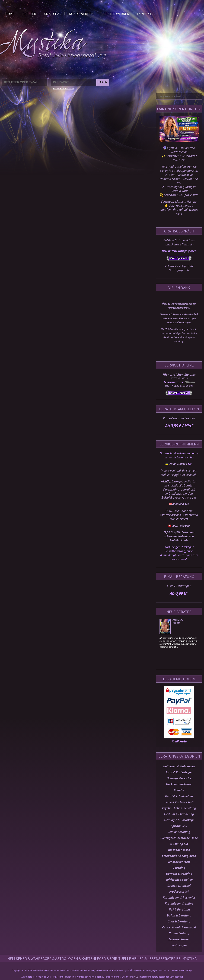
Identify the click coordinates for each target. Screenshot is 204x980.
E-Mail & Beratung (179, 915)
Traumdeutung (179, 933)
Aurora (178, 620)
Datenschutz (176, 977)
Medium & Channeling (179, 814)
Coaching (179, 868)
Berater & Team (55, 977)
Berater (29, 14)
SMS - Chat (53, 14)
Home (10, 14)
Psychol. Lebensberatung (179, 808)
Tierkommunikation (179, 784)
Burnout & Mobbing (179, 874)
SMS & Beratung (179, 909)
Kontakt (144, 14)
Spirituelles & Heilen (179, 880)
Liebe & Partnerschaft (179, 802)
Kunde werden (81, 14)
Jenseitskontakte (179, 862)
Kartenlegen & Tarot (99, 977)
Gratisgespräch (179, 891)
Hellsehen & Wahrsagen (179, 766)
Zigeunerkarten (179, 939)
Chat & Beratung (179, 921)
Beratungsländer (160, 977)
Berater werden (115, 14)
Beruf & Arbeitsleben (179, 796)
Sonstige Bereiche (179, 778)
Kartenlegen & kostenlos (179, 897)
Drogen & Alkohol (179, 886)
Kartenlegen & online (179, 903)
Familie (179, 790)
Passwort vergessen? (63, 88)
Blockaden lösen (179, 850)
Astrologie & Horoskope (179, 820)
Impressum (145, 977)
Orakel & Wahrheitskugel (179, 927)
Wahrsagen (179, 945)
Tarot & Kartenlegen (179, 772)
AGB (136, 977)
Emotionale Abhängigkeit (179, 856)
